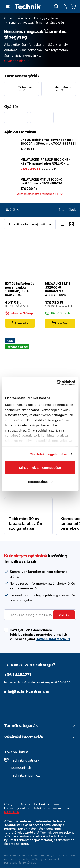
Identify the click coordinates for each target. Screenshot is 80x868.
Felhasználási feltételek (20, 862)
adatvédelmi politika (18, 859)
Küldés (64, 615)
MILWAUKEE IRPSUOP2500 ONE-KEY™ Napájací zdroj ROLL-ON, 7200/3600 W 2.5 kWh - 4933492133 (45, 161)
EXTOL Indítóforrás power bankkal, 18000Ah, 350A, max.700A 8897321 (48, 142)
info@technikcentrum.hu (27, 691)
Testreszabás (40, 481)
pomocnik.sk (18, 768)
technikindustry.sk (22, 760)
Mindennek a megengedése (40, 468)
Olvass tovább (17, 61)
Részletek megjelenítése (48, 454)
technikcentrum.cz (22, 775)
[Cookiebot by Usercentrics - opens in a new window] (57, 383)
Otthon (9, 18)
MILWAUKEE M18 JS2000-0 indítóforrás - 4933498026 (41, 181)
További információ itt (53, 639)
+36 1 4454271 (18, 675)
